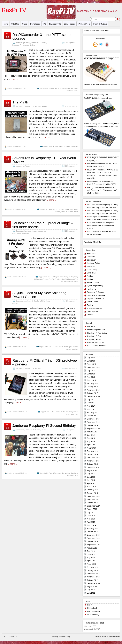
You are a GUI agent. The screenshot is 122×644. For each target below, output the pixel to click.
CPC (49, 277)
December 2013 (93, 535)
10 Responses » (71, 166)
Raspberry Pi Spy (94, 336)
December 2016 (93, 419)
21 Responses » (71, 231)
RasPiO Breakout (55, 279)
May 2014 (91, 519)
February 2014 (93, 529)
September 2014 (94, 506)
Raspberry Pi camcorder (69, 88)
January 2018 (92, 387)
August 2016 (92, 432)
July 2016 (91, 435)
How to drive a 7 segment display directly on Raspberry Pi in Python (101, 226)
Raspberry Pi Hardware (21, 45)
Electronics (20, 231)
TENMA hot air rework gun (62, 347)
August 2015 (92, 471)
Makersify (91, 327)
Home (6, 24)
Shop (25, 24)
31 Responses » (71, 43)
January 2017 (92, 416)
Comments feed (94, 611)
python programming (23, 43)
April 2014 (91, 522)
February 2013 (93, 567)
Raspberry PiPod (94, 339)
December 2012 (93, 574)
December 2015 (93, 458)
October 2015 (92, 464)
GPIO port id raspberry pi (61, 277)
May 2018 (91, 377)
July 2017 (91, 400)
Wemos (90, 315)
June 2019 (91, 361)
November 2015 (93, 461)
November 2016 (93, 422)
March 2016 (92, 448)
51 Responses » (71, 368)
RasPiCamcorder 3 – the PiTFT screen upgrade (42, 37)
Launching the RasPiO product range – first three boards (43, 225)
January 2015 (92, 493)
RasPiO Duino (93, 302)
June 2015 (91, 477)
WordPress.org (93, 615)
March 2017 (92, 409)
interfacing (91, 266)
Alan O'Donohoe (55, 473)
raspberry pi (55, 24)
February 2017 (93, 413)
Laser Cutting (92, 270)
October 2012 (92, 580)
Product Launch (93, 282)
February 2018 (93, 383)
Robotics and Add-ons (96, 343)
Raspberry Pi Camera (39, 43)
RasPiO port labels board (69, 282)
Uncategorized (93, 312)
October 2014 (92, 503)
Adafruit (52, 88)
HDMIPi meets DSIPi (57, 412)
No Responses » (71, 106)
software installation (95, 308)
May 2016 (91, 442)
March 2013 (92, 564)
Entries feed (92, 608)
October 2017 (92, 393)
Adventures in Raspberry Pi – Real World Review (44, 160)
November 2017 (93, 390)
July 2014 (91, 512)
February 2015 (93, 490)
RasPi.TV (14, 10)
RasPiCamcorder (72, 91)
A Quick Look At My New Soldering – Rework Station (41, 295)
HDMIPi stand (58, 146)
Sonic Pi (64, 212)
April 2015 (91, 483)
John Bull (67, 146)
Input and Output (30, 231)
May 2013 (91, 558)
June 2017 (91, 403)
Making (90, 279)
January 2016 (92, 454)
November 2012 (93, 577)
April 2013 (91, 561)
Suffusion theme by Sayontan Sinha (107, 637)
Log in (90, 605)
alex (16, 88)
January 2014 (92, 532)
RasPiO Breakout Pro (70, 279)
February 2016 (93, 451)
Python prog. (84, 24)
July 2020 (91, 358)
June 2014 (91, 516)
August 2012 (92, 587)
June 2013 (91, 554)
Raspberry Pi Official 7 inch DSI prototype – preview (45, 362)
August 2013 (92, 548)
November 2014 (93, 500)
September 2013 (94, 545)
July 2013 (91, 551)
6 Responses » (71, 301)
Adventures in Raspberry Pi (59, 209)
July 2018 (91, 371)
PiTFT (57, 88)
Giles (89, 223)
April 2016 (91, 445)
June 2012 (91, 593)
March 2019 (92, 364)
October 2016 (92, 425)
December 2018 (93, 367)
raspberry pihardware (95, 299)
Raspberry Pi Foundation (97, 333)
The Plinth (20, 102)
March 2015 (92, 487)
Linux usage (70, 24)
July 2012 (91, 590)
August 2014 (92, 509)
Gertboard (91, 257)
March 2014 (92, 525)
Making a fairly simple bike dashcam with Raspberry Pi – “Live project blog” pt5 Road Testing (102, 190)
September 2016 (94, 429)
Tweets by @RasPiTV (93, 242)
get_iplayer (91, 260)
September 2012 (94, 583)
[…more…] (16, 79)
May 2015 (91, 480)
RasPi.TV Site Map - (96, 31)
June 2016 (91, 438)
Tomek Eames (73, 212)
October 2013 (92, 541)
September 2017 (94, 396)
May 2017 (91, 406)
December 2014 (93, 496)
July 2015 (91, 474)
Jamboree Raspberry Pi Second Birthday (44, 426)
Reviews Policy (65, 637)
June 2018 (91, 374)
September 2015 (94, 467)
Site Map (15, 24)
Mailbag (90, 276)
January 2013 (92, 570)
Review (32, 45)
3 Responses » (71, 430)
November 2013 (93, 538)
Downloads (35, 24)
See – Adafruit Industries (97, 346)
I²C (45, 24)
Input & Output (100, 24)
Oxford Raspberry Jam (96, 330)
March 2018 (92, 380)
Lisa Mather (66, 473)
